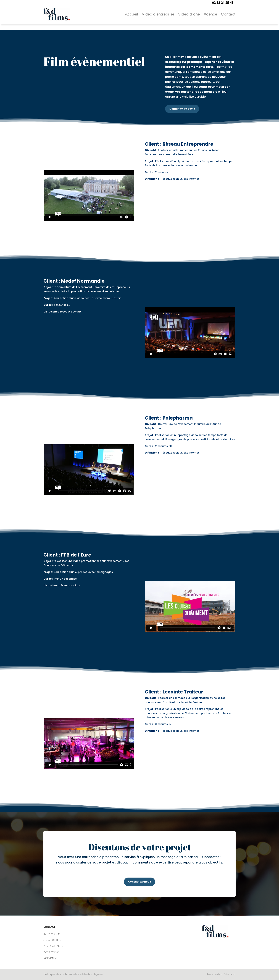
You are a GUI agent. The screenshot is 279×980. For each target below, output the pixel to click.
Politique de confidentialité (61, 974)
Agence (210, 14)
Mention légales (93, 974)
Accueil (131, 14)
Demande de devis (182, 109)
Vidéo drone (189, 14)
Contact (228, 14)
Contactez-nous (139, 882)
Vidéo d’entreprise (158, 14)
